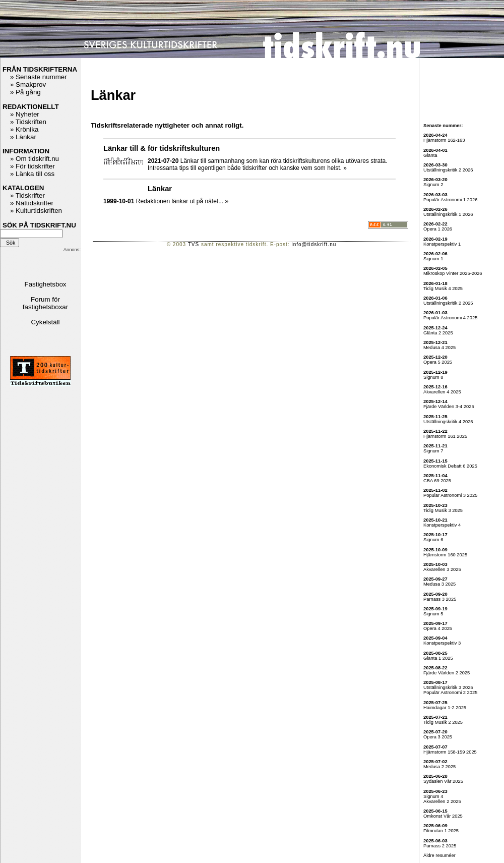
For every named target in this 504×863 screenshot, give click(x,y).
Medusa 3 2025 (439, 584)
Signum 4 (433, 796)
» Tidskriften (28, 122)
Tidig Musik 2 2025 (443, 722)
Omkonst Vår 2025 (443, 816)
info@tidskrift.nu (314, 244)
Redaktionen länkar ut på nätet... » (182, 201)
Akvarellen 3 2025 (442, 569)
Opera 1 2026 (438, 229)
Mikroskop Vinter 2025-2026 (453, 273)
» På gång (25, 92)
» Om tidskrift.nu (35, 159)
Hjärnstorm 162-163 (444, 140)
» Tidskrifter (27, 195)
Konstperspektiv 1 (442, 244)
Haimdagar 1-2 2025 (445, 708)
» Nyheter (25, 114)
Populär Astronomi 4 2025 (450, 318)
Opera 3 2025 (438, 737)
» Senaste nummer (39, 77)
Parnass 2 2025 (440, 846)
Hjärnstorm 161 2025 (445, 436)
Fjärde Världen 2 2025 (447, 673)
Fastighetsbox (46, 284)
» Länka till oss (32, 174)
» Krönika (24, 129)
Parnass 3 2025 (440, 599)
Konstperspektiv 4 (442, 525)
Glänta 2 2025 (438, 333)
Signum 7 (433, 451)
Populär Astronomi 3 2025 (450, 495)
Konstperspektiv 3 (442, 643)
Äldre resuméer (439, 855)
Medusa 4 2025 (439, 348)
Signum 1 (433, 259)
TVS (194, 244)
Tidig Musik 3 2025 (443, 510)
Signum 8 (433, 377)
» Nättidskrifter (32, 203)
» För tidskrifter (33, 166)
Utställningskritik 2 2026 (448, 170)
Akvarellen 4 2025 (442, 392)
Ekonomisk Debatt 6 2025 (450, 466)
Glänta (430, 155)
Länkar (160, 189)
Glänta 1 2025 (438, 658)
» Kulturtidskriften (36, 211)
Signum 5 (433, 614)
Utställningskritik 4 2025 (448, 422)
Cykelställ (45, 322)
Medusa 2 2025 (439, 767)
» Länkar (23, 137)
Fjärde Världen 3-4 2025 (449, 407)
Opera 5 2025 (438, 362)
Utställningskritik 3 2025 (448, 687)
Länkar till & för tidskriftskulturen (162, 148)
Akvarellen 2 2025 (442, 801)
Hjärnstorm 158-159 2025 (450, 752)
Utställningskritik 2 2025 (448, 303)
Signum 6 (433, 540)
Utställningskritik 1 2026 (448, 214)
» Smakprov (28, 84)
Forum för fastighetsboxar (45, 303)
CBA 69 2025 (437, 481)
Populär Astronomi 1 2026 (450, 200)
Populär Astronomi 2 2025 (450, 693)
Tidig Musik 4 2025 (443, 289)
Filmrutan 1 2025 (441, 831)
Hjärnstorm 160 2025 (445, 555)
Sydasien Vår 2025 (443, 781)
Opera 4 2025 (438, 628)
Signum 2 (433, 185)
